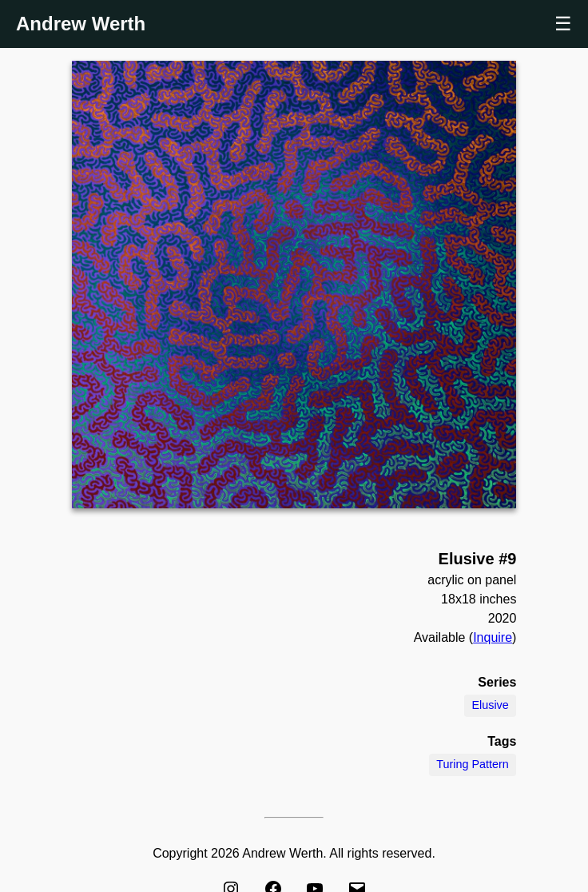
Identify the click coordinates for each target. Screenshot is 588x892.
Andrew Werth (81, 24)
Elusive (490, 705)
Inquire (493, 637)
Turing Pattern (473, 764)
